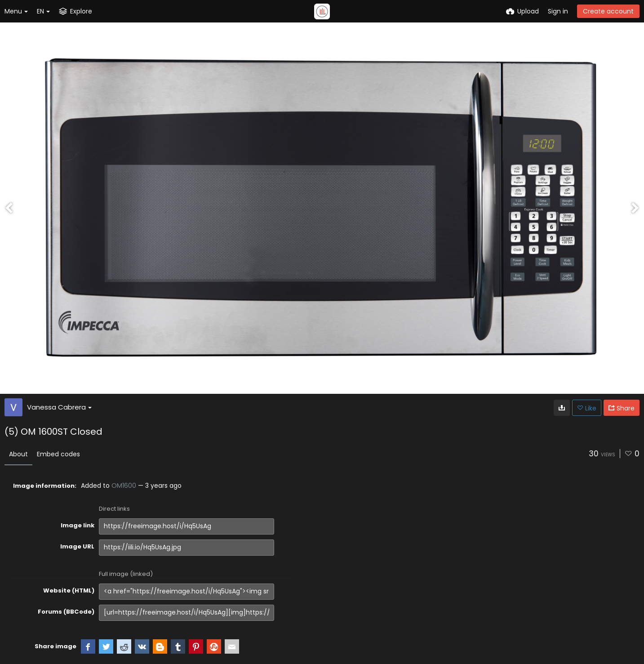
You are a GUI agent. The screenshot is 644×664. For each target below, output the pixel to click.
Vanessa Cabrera (59, 407)
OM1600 (124, 486)
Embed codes (58, 454)
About (18, 454)
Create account (608, 11)
